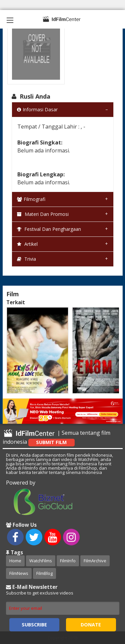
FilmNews (19, 573)
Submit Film (51, 442)
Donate (91, 625)
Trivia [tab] (26, 259)
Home (15, 561)
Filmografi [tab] (31, 199)
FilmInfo (68, 561)
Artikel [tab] (27, 244)
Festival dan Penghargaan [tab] (49, 229)
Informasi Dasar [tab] (37, 109)
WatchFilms (41, 561)
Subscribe (34, 625)
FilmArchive (95, 561)
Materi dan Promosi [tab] (43, 214)
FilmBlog (44, 573)
